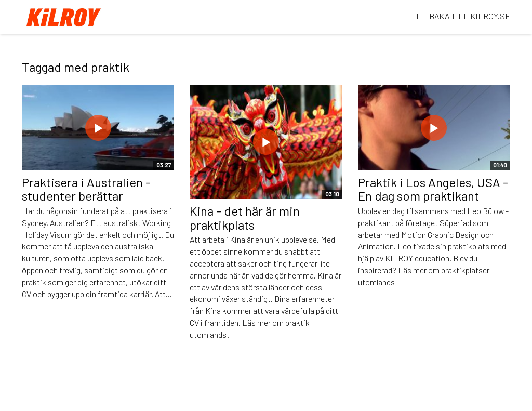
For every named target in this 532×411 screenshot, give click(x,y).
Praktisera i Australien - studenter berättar (86, 189)
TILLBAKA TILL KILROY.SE (461, 16)
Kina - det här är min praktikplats (245, 217)
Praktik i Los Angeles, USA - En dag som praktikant (433, 189)
